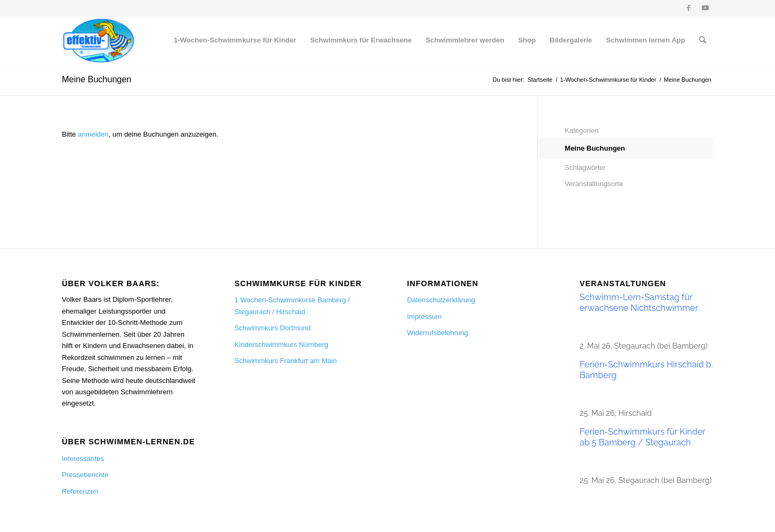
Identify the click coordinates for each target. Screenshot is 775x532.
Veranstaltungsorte (594, 184)
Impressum (424, 317)
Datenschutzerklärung (441, 300)
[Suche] (703, 40)
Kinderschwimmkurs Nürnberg (281, 345)
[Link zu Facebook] (689, 8)
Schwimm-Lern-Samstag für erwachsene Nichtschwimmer (639, 303)
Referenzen (80, 491)
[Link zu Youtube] (705, 8)
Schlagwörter (585, 168)
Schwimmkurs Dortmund (273, 328)
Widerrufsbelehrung (437, 333)
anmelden (93, 134)
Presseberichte (85, 475)
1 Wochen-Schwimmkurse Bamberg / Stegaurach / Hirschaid (292, 306)
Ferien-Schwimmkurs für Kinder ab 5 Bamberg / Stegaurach (643, 437)
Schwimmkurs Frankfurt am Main (286, 361)
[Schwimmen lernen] (99, 40)
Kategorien (582, 130)
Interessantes (83, 459)
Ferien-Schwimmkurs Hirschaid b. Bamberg (646, 370)
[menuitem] (235, 40)
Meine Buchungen (97, 79)
